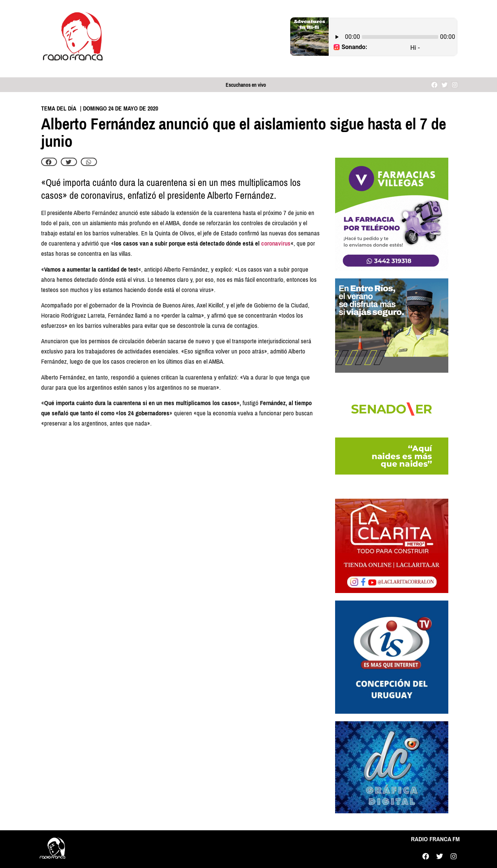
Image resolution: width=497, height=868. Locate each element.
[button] (49, 162)
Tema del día (59, 108)
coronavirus (276, 244)
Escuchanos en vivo (246, 85)
